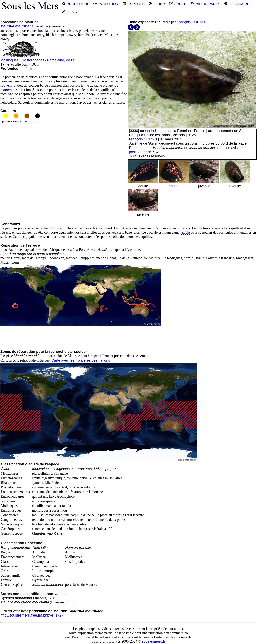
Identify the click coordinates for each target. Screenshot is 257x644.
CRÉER (178, 4)
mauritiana (24, 26)
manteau (7, 90)
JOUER (157, 4)
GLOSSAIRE (237, 4)
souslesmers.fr (153, 641)
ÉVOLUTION (106, 4)
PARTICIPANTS (205, 4)
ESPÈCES (134, 4)
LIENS (70, 12)
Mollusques (10, 60)
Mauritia (7, 26)
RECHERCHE (76, 4)
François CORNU (191, 22)
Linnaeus (57, 26)
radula (185, 232)
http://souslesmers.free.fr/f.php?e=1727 (32, 615)
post (132, 152)
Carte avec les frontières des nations (81, 360)
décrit (39, 26)
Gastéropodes (33, 60)
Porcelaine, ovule (61, 60)
